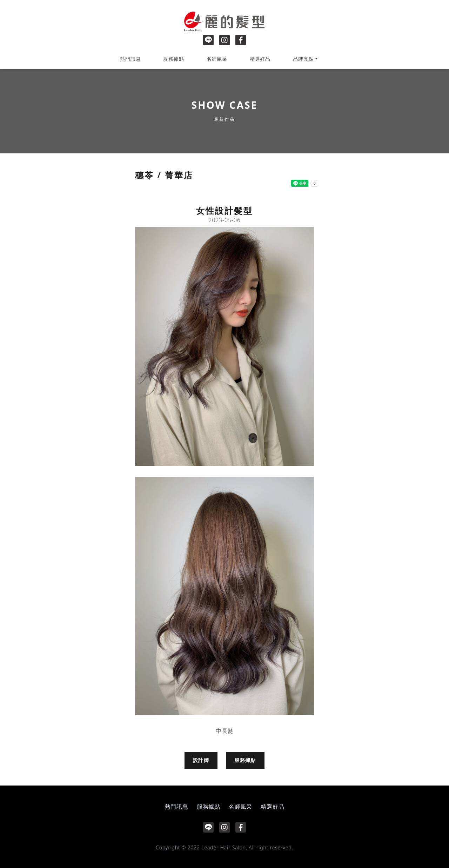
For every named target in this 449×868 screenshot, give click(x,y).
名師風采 (217, 59)
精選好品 (260, 59)
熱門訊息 (130, 59)
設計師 (201, 760)
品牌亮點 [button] (303, 59)
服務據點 (173, 59)
